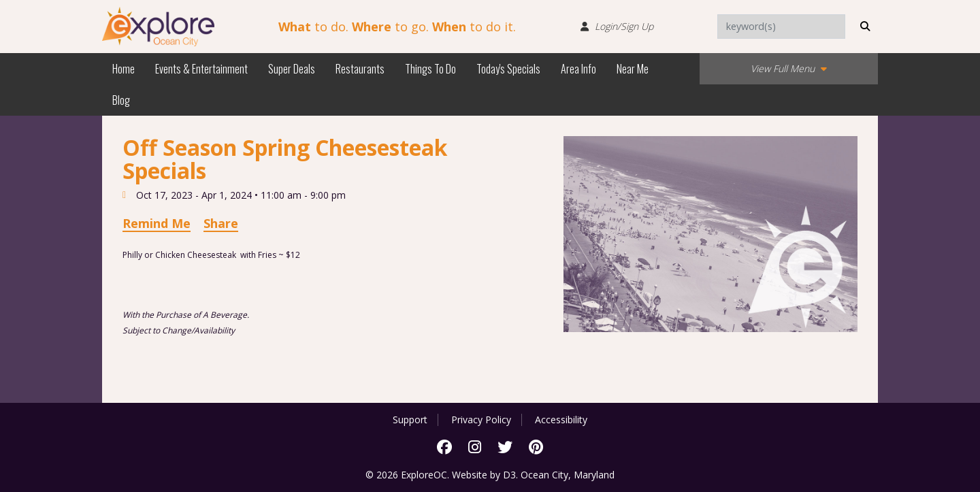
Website (470, 475)
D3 (509, 475)
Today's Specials (508, 69)
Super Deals (292, 69)
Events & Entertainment (201, 69)
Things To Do (430, 69)
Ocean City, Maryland (568, 475)
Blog (121, 100)
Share (221, 223)
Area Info (578, 69)
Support (410, 420)
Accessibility (561, 420)
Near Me (633, 69)
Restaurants (360, 69)
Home (124, 69)
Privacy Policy (481, 420)
